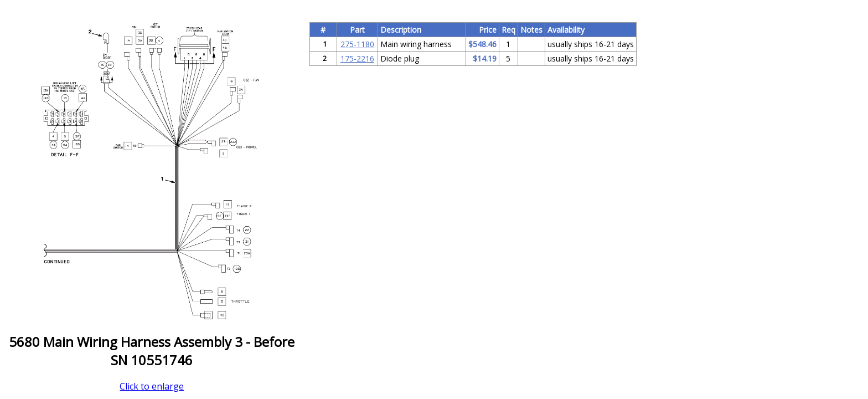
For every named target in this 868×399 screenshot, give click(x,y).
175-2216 (357, 58)
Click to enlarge (152, 386)
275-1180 (357, 44)
